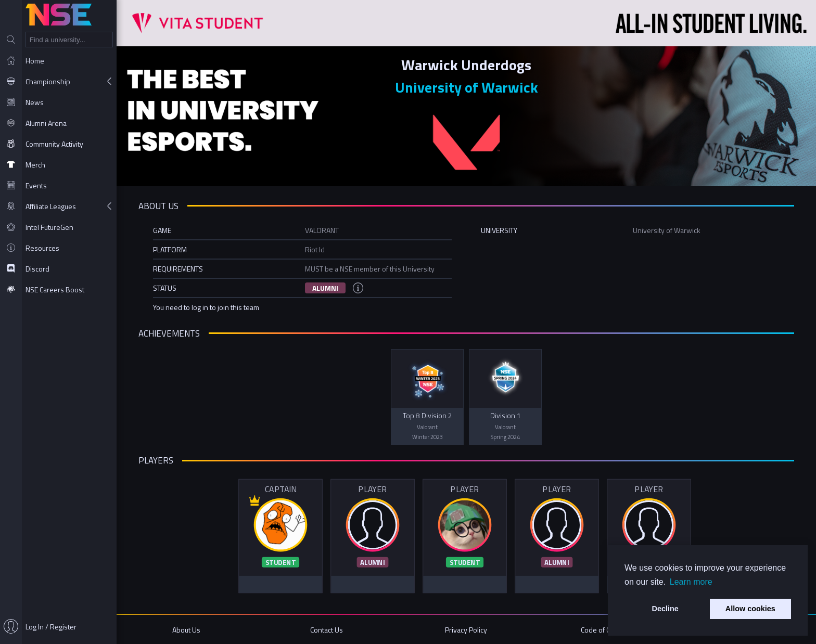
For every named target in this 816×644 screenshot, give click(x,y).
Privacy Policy (466, 630)
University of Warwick (467, 87)
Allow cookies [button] (750, 609)
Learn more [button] (691, 582)
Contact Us (327, 630)
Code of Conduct (606, 630)
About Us (186, 630)
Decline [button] (665, 609)
